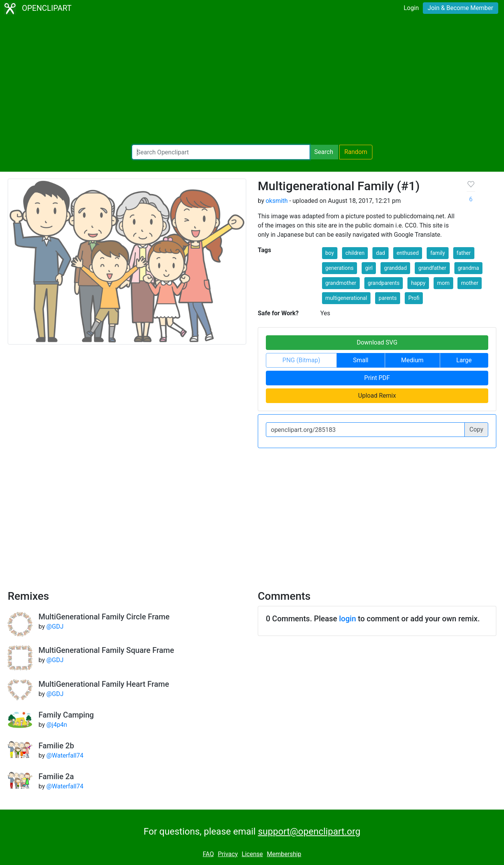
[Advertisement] (252, 81)
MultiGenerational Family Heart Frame (104, 684)
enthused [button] (408, 253)
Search (324, 152)
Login (411, 8)
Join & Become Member (461, 8)
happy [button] (418, 283)
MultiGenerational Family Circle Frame (104, 617)
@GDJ (55, 627)
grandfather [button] (432, 268)
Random (356, 152)
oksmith (276, 201)
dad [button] (380, 253)
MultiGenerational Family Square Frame (106, 650)
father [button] (464, 253)
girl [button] (369, 268)
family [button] (437, 253)
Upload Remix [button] (377, 396)
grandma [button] (468, 268)
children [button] (355, 253)
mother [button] (470, 283)
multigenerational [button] (346, 298)
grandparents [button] (384, 283)
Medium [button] (412, 360)
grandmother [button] (341, 283)
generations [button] (340, 268)
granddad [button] (395, 268)
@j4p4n (57, 725)
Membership (284, 854)
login (347, 619)
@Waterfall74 (65, 755)
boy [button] (330, 253)
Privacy (228, 854)
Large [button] (464, 360)
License (252, 854)
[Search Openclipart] (221, 152)
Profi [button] (414, 298)
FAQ (208, 854)
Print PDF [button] (377, 378)
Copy (476, 429)
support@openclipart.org (309, 832)
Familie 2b (56, 746)
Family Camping (66, 715)
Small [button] (360, 360)
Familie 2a (56, 776)
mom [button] (443, 283)
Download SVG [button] (377, 342)
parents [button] (388, 298)
